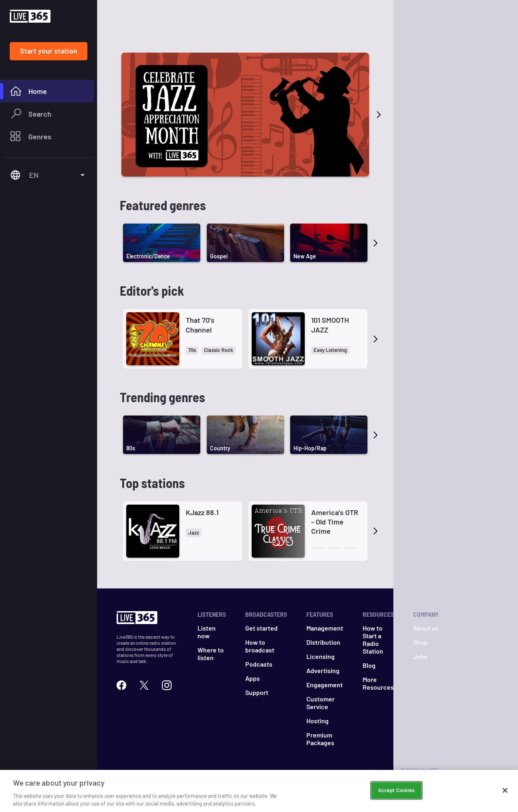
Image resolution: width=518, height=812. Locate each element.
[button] (192, 351)
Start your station (49, 51)
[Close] (505, 798)
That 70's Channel (200, 325)
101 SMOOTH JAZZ (330, 325)
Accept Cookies (396, 797)
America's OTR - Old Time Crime (335, 522)
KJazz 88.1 (202, 512)
